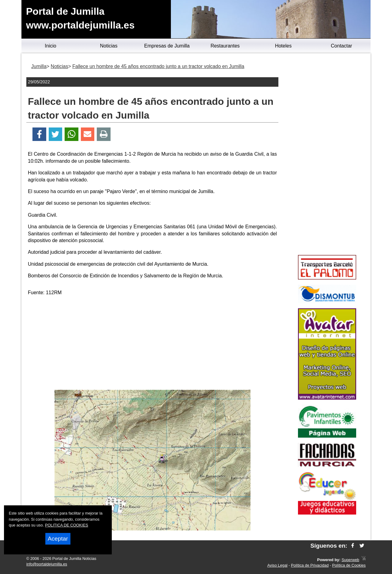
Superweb (350, 560)
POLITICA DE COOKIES (67, 525)
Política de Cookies (349, 565)
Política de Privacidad (310, 565)
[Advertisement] (153, 344)
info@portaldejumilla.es (47, 564)
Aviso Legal (277, 565)
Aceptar (58, 539)
